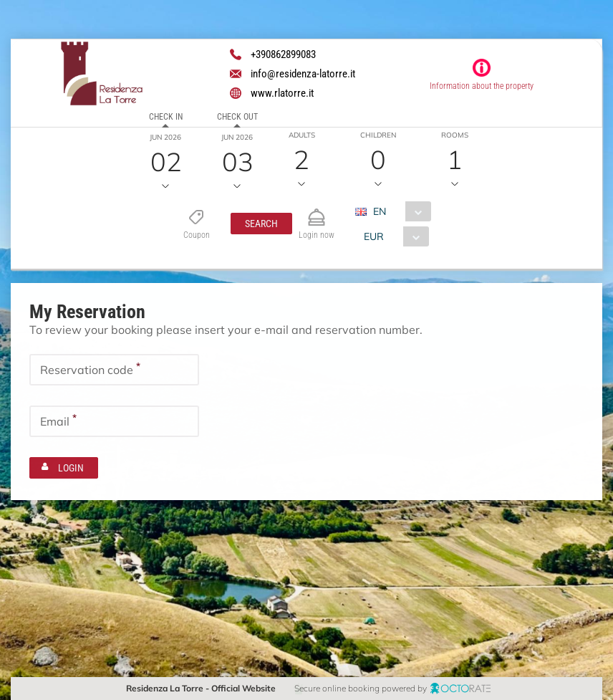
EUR (373, 236)
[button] (261, 224)
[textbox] (114, 370)
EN (379, 211)
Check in (166, 117)
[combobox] (398, 211)
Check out (237, 117)
